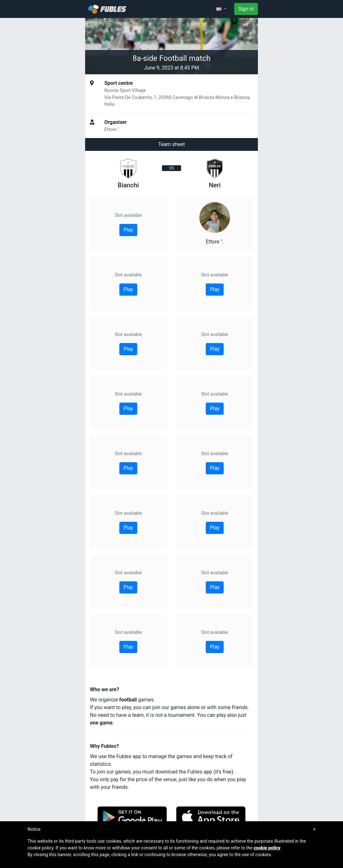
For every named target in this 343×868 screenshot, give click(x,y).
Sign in (246, 9)
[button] (221, 9)
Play (128, 230)
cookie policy (267, 848)
